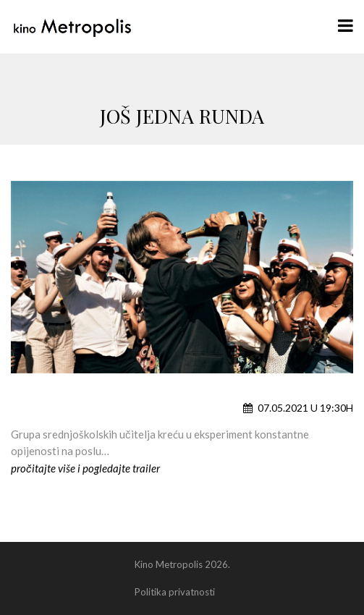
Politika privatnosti (175, 592)
